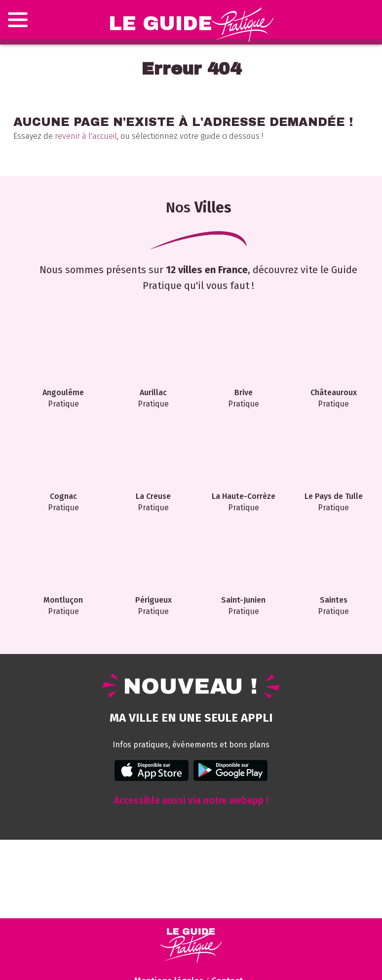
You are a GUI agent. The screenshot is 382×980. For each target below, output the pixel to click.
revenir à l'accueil (86, 136)
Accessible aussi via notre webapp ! (191, 800)
